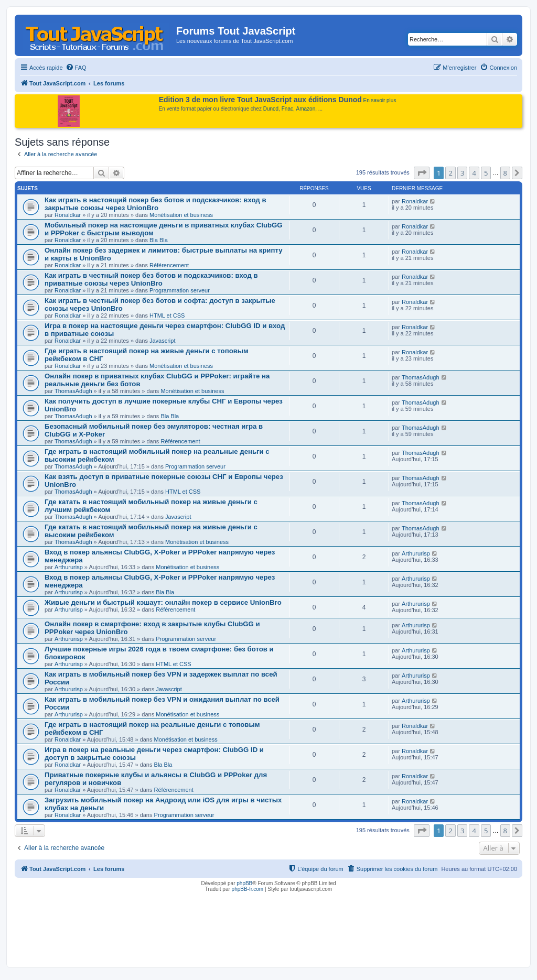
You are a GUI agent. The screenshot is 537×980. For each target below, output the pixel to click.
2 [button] (450, 173)
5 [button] (486, 173)
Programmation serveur (180, 290)
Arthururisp (69, 567)
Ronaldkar (68, 215)
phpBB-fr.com (248, 889)
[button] (422, 173)
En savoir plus (380, 100)
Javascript (163, 341)
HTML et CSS (167, 315)
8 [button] (505, 173)
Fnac (287, 109)
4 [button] (474, 173)
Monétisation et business (181, 215)
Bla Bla (159, 240)
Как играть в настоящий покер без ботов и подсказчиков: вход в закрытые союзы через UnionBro (155, 204)
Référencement (169, 265)
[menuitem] (76, 68)
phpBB (244, 883)
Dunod (271, 109)
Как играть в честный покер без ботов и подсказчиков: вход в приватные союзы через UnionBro (151, 279)
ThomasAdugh (73, 391)
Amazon (306, 109)
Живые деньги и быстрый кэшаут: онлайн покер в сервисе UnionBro (163, 602)
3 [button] (462, 173)
